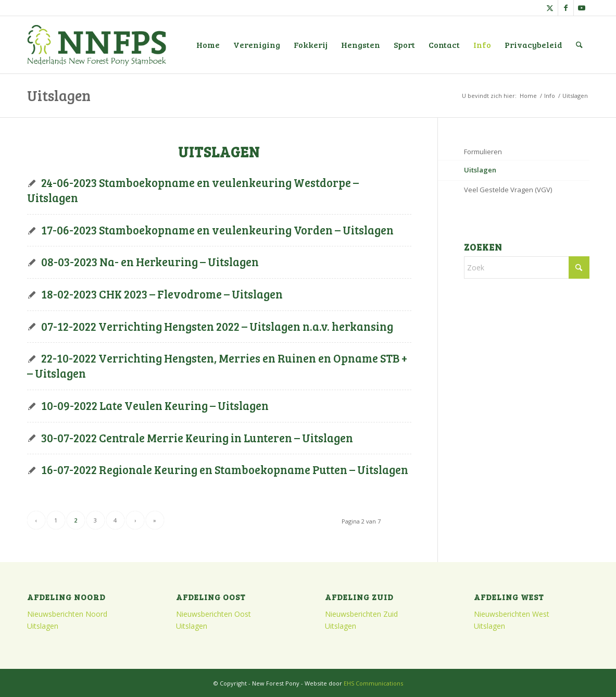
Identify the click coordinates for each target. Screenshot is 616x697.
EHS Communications (373, 683)
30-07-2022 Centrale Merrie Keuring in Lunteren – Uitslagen (197, 438)
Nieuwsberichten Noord (67, 614)
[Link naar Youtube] (582, 8)
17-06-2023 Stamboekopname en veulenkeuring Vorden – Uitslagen (217, 230)
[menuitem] (208, 45)
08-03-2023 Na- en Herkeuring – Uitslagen (150, 262)
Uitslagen (59, 95)
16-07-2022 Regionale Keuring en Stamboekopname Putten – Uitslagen (225, 469)
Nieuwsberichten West (512, 614)
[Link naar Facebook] (566, 8)
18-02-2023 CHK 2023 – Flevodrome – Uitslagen (162, 294)
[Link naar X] (550, 8)
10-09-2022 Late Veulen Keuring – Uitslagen (155, 405)
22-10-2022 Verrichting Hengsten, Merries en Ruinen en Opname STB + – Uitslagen (217, 365)
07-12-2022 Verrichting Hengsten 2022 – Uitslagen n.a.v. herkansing (217, 326)
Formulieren (483, 152)
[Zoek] (579, 45)
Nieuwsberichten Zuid (361, 614)
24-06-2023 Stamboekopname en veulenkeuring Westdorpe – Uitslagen (193, 190)
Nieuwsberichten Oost (213, 614)
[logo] (97, 45)
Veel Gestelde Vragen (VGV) (508, 190)
